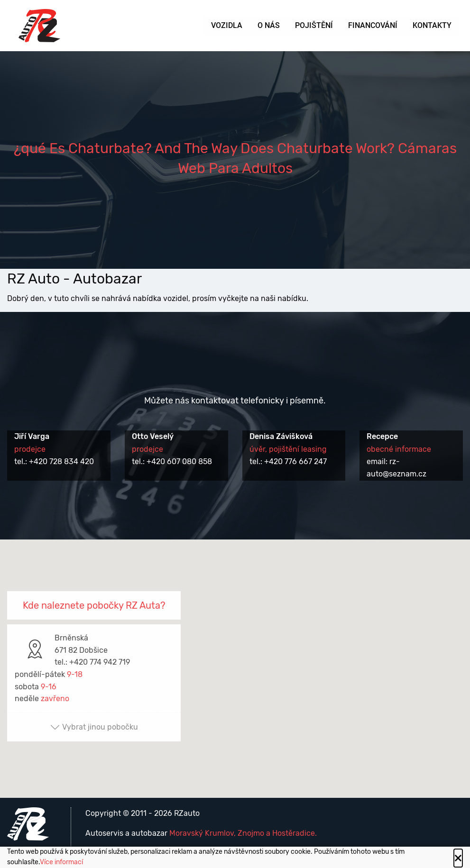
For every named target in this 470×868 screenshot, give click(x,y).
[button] (235, 660)
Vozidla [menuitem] (227, 25)
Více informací (61, 862)
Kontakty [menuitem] (432, 25)
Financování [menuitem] (373, 25)
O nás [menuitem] (269, 25)
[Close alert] (458, 858)
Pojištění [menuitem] (314, 25)
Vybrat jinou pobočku (94, 727)
